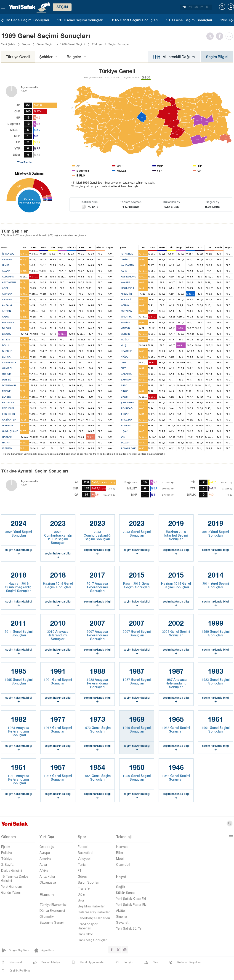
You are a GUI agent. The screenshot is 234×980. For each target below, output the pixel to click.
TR (184, 7)
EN (190, 7)
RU (208, 7)
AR (196, 7)
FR (202, 7)
